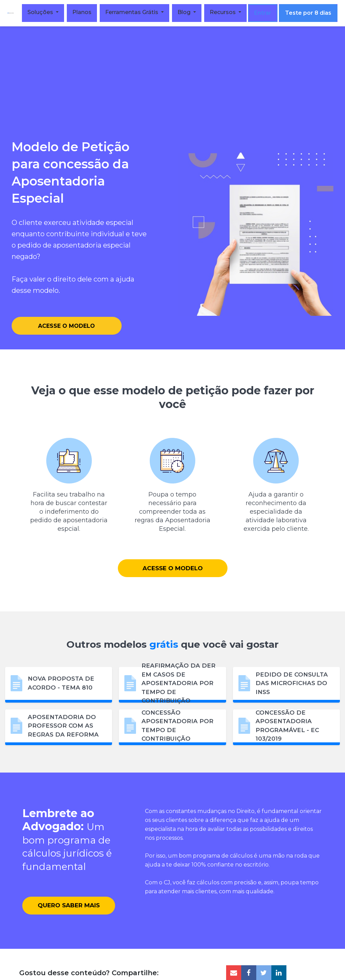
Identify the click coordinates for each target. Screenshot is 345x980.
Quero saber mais (69, 921)
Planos (84, 12)
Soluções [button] (43, 12)
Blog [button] (187, 12)
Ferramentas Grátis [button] (135, 12)
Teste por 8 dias (311, 13)
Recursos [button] (226, 12)
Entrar (265, 13)
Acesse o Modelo (66, 325)
